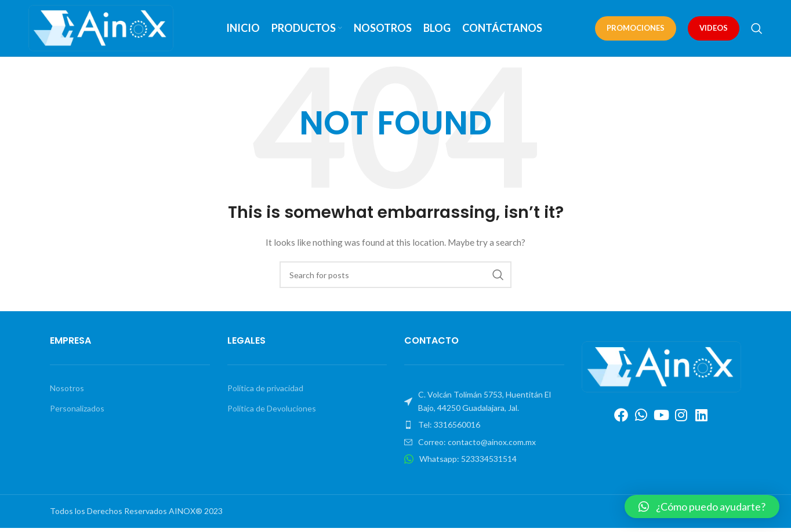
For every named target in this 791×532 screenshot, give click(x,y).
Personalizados (77, 412)
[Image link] (662, 369)
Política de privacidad (265, 392)
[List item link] (484, 429)
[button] (702, 507)
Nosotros (67, 392)
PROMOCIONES (636, 30)
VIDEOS (714, 30)
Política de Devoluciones (272, 412)
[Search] (757, 30)
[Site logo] (101, 29)
